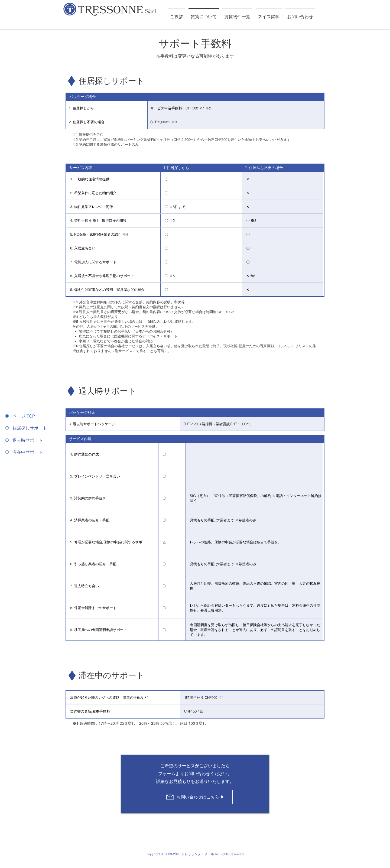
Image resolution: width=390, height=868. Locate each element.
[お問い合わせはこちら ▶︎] (196, 797)
